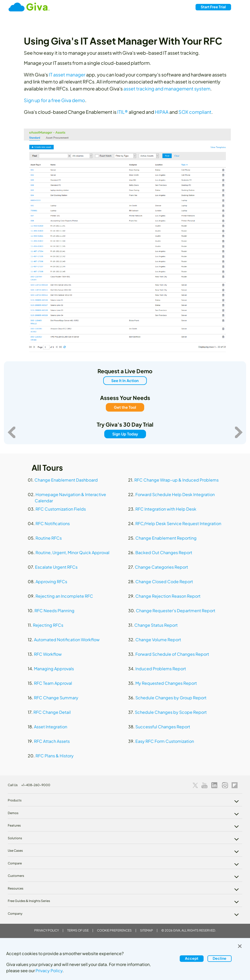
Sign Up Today (125, 434)
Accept (192, 958)
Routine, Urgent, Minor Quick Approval (72, 552)
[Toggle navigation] (239, 7)
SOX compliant (195, 112)
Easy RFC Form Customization (165, 741)
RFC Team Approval (53, 683)
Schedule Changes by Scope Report (171, 712)
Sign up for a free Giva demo (54, 100)
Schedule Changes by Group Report (171, 698)
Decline (220, 958)
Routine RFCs (49, 538)
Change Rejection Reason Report (168, 596)
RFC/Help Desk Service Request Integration (178, 523)
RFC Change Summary (56, 698)
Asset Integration (51, 727)
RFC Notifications (53, 523)
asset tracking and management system (167, 89)
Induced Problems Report (161, 669)
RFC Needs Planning (54, 611)
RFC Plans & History (55, 756)
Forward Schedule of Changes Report (172, 654)
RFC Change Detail (52, 712)
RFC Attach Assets (52, 741)
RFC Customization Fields (61, 509)
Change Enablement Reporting (166, 538)
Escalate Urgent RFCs (56, 567)
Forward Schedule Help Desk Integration (175, 494)
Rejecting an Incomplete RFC (64, 596)
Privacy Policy (47, 930)
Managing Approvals (54, 669)
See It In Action (125, 380)
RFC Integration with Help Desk (166, 509)
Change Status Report (156, 625)
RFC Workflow (48, 654)
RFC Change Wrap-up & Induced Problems (176, 480)
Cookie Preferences (114, 930)
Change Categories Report (161, 567)
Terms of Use (78, 930)
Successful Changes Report (163, 727)
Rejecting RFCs (48, 625)
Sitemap (147, 930)
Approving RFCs (51, 581)
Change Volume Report (158, 640)
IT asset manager (67, 75)
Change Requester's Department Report (176, 611)
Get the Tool (125, 407)
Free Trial (213, 7)
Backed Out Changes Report (164, 552)
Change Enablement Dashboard (66, 480)
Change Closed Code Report (164, 581)
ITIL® (123, 112)
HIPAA (162, 112)
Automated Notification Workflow (67, 640)
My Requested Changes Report (166, 683)
